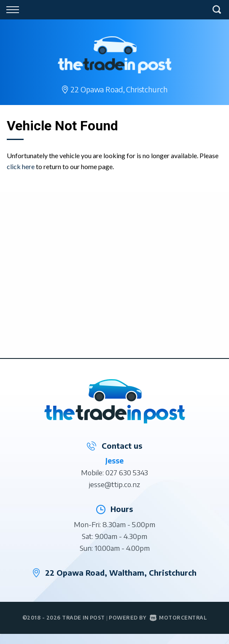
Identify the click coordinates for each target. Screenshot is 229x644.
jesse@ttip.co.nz (114, 484)
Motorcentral (178, 618)
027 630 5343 (127, 472)
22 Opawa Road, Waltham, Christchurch (121, 573)
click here (21, 166)
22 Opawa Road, (119, 89)
